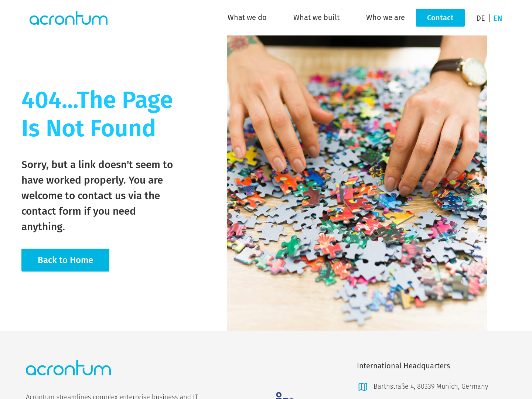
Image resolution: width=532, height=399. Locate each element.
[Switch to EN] (498, 18)
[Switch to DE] (483, 18)
